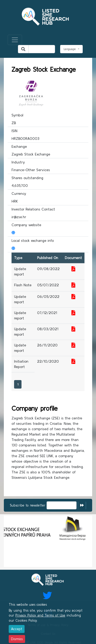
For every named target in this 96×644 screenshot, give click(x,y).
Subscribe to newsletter (28, 505)
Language (70, 49)
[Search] (42, 49)
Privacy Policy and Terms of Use (40, 615)
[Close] (17, 629)
